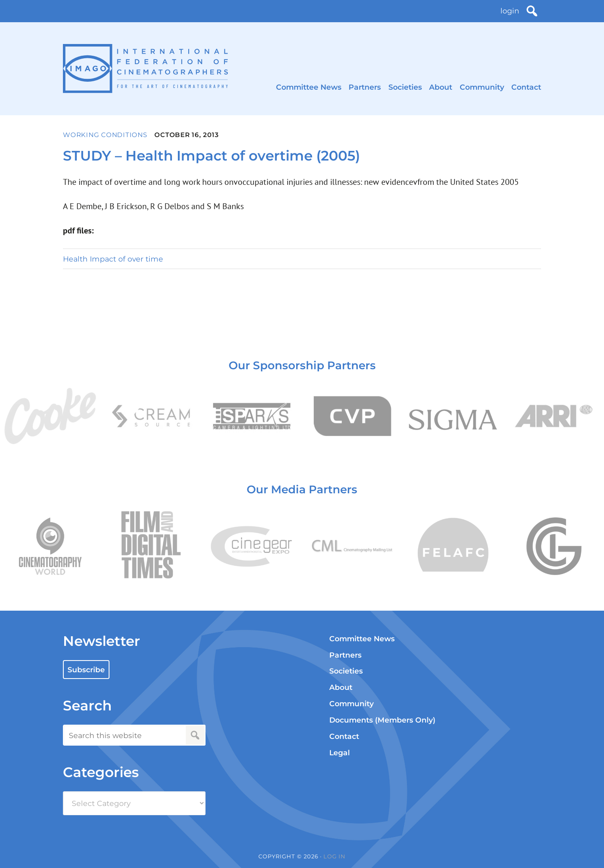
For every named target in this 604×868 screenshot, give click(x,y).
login (510, 11)
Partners (365, 87)
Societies (405, 87)
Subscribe (86, 670)
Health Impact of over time (113, 259)
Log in (335, 856)
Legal (340, 753)
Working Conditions (105, 135)
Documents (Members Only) (382, 720)
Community (482, 87)
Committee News (309, 87)
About (441, 87)
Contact (526, 87)
